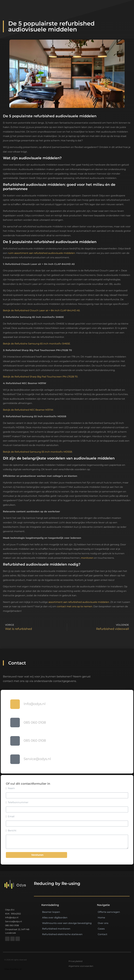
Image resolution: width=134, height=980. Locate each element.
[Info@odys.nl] (15, 704)
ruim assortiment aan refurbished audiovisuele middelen (42, 253)
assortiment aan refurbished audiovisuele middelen (79, 602)
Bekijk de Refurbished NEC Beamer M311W (28, 410)
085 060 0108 (35, 722)
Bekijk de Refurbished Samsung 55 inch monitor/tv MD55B (37, 452)
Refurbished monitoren (56, 929)
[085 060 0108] (15, 723)
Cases (101, 929)
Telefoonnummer (18, 802)
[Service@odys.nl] (15, 759)
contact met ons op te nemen (75, 606)
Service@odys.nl (37, 759)
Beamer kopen (51, 912)
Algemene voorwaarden (81, 966)
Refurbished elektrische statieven (62, 934)
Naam (11, 788)
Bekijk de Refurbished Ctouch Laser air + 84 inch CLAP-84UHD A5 (41, 310)
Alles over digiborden (55, 918)
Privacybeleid (75, 961)
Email (11, 817)
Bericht (12, 831)
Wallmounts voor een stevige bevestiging (67, 923)
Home (101, 918)
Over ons (103, 923)
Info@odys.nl (35, 704)
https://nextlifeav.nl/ (13, 969)
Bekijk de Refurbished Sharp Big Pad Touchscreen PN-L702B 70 (40, 377)
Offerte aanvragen (109, 912)
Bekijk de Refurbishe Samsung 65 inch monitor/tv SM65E (37, 344)
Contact (103, 934)
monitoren (87, 558)
